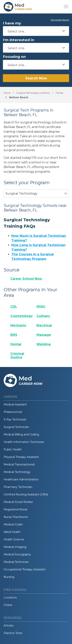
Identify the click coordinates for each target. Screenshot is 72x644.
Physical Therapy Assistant (21, 457)
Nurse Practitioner (16, 517)
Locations (10, 597)
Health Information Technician (24, 442)
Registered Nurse (16, 509)
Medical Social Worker (18, 502)
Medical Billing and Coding (21, 434)
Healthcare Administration (21, 479)
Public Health (13, 449)
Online (8, 605)
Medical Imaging (15, 547)
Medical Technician (16, 562)
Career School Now (26, 279)
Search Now (36, 78)
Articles (9, 626)
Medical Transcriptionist (19, 464)
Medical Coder (13, 524)
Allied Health (12, 532)
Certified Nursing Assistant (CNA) (26, 494)
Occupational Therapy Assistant (25, 569)
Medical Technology (17, 472)
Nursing (9, 577)
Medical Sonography (17, 554)
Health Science (14, 539)
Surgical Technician (16, 427)
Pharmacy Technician (18, 487)
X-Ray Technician (15, 419)
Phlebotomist (13, 412)
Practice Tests (13, 633)
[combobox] (36, 31)
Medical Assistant (15, 404)
